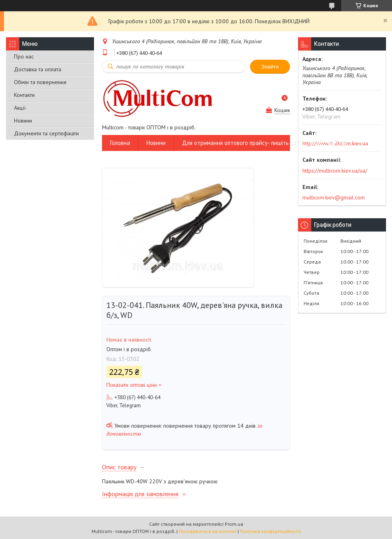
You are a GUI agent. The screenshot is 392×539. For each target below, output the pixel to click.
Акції (20, 108)
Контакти (24, 95)
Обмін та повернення (40, 82)
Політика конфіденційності (270, 531)
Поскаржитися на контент (208, 531)
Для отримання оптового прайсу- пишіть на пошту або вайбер (264, 143)
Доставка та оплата (38, 69)
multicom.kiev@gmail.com (334, 197)
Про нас (24, 56)
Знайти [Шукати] (270, 67)
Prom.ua (234, 524)
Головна (120, 143)
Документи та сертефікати (46, 133)
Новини (23, 121)
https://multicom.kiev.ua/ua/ (335, 171)
